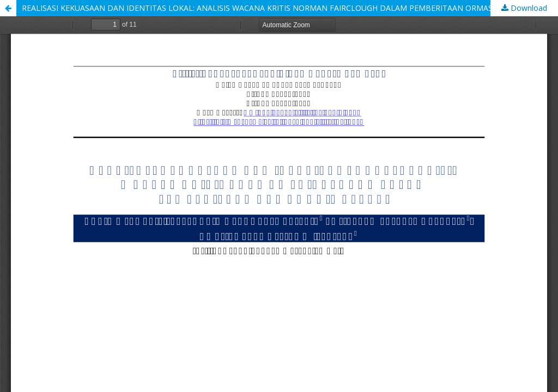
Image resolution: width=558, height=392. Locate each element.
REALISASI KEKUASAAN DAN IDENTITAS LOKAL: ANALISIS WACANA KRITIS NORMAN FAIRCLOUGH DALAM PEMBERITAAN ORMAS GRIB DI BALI (282, 8)
